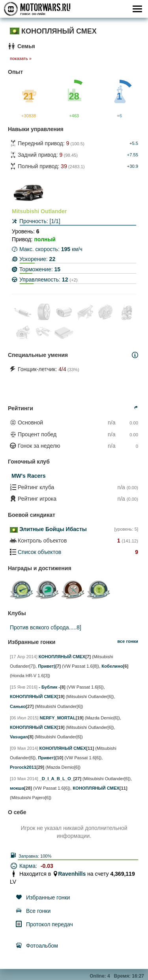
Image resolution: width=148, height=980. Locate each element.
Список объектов (39, 552)
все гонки (128, 641)
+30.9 (133, 166)
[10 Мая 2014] (24, 779)
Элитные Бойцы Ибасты (53, 529)
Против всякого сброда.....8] (46, 627)
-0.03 (47, 866)
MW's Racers (29, 476)
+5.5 (134, 143)
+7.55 (133, 155)
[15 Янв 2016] (24, 687)
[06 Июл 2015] (24, 718)
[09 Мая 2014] (24, 748)
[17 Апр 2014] (24, 657)
